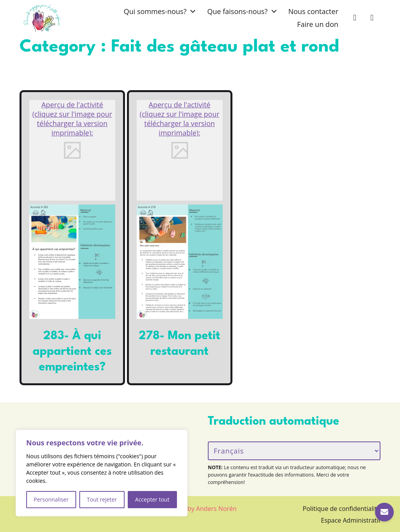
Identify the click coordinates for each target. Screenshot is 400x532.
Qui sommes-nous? (155, 11)
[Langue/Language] (294, 451)
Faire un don (318, 24)
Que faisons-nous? (237, 11)
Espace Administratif (351, 520)
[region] (102, 473)
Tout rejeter (102, 499)
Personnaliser (51, 499)
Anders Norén (216, 509)
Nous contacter (313, 11)
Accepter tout (152, 499)
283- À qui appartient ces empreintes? (72, 352)
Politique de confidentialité (342, 509)
